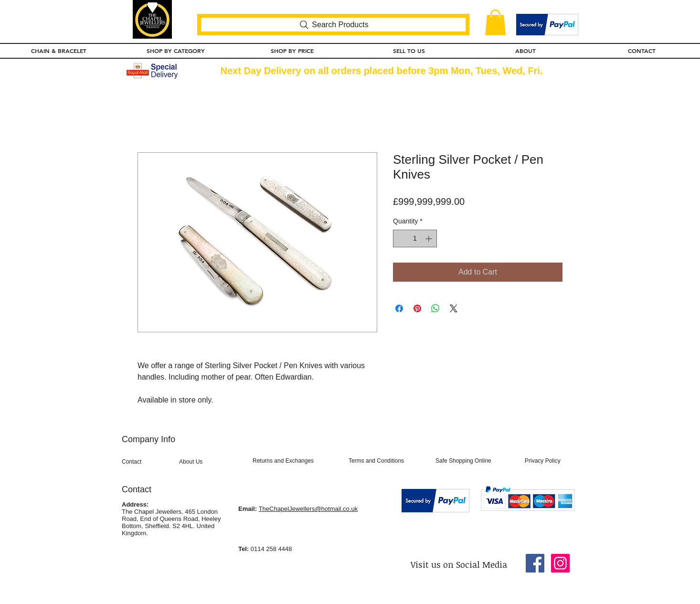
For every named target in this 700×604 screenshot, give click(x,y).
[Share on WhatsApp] (435, 308)
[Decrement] (400, 238)
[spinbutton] (415, 238)
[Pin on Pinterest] (417, 308)
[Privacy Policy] (550, 461)
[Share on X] (454, 308)
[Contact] (148, 462)
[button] (495, 22)
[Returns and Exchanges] (297, 461)
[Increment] (430, 238)
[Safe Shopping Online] (475, 461)
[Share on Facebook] (399, 308)
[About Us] (210, 462)
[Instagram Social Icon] (560, 563)
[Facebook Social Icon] (535, 563)
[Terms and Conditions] (388, 461)
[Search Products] (333, 25)
